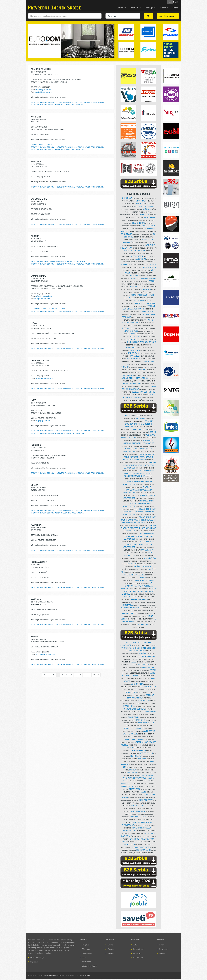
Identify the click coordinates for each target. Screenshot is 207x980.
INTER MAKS (128, 706)
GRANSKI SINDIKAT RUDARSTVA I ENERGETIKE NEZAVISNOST (140, 465)
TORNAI (152, 281)
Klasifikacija (138, 957)
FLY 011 (153, 670)
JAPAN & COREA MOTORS (135, 251)
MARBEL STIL (143, 701)
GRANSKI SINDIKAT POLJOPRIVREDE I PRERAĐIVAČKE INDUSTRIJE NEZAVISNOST (139, 457)
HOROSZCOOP (149, 687)
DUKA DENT (130, 844)
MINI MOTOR (148, 312)
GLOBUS (35, 236)
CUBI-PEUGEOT (146, 800)
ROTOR (153, 264)
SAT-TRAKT (140, 720)
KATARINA (36, 525)
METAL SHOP (149, 217)
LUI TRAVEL (140, 418)
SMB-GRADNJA (149, 226)
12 (89, 674)
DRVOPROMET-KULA (139, 599)
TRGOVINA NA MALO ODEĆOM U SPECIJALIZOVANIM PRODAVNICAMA (58, 105)
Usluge (120, 8)
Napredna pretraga (168, 16)
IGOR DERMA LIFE (40, 360)
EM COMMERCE (136, 256)
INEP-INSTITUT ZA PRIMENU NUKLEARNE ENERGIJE (139, 591)
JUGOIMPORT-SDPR (141, 847)
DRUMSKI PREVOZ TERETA (41, 145)
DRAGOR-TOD (148, 667)
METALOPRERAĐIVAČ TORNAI (143, 278)
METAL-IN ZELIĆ (134, 359)
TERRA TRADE (140, 201)
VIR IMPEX (128, 597)
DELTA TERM (140, 300)
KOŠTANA (36, 599)
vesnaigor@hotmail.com (45, 378)
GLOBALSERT (131, 348)
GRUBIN (142, 577)
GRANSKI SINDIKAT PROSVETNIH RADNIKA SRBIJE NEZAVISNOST (139, 528)
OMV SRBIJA (127, 198)
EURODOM (142, 370)
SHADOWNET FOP (146, 723)
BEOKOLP (126, 328)
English (176, 2)
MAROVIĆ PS (140, 259)
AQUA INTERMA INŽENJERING (135, 378)
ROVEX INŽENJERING (144, 580)
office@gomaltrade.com (45, 296)
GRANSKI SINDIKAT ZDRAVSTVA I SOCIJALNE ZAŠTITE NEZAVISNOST (139, 536)
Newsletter (86, 962)
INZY (33, 400)
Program (111, 949)
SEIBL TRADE (126, 234)
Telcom (163, 8)
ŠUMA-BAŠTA (147, 550)
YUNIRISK (142, 759)
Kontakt (162, 953)
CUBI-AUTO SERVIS (138, 817)
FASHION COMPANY (41, 69)
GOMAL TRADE (38, 276)
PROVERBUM (143, 665)
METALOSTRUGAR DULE (134, 728)
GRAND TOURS (138, 223)
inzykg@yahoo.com (43, 421)
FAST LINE (36, 117)
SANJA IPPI (135, 336)
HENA (34, 323)
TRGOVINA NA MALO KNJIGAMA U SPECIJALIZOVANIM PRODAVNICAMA (58, 261)
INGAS (128, 416)
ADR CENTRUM (146, 753)
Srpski (170, 2)
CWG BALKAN (128, 375)
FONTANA (36, 161)
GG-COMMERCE (39, 199)
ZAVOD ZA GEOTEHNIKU (134, 739)
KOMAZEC (135, 356)
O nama (162, 945)
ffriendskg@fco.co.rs (43, 90)
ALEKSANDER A (150, 267)
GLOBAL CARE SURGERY (135, 709)
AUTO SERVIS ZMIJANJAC (132, 608)
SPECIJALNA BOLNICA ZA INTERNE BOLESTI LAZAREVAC (138, 424)
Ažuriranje (86, 949)
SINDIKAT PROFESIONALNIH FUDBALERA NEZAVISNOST (137, 490)
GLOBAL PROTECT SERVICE (143, 392)
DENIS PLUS (144, 215)
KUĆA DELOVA (150, 558)
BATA (131, 748)
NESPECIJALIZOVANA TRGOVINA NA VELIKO (48, 309)
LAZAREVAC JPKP (139, 429)
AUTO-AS (146, 209)
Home (175, 8)
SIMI (125, 767)
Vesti (84, 957)
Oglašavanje (87, 953)
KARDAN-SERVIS (129, 613)
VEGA (133, 662)
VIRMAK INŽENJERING (132, 384)
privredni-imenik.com (52, 975)
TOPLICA (125, 367)
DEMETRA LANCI (144, 850)
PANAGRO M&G (148, 656)
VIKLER (124, 264)
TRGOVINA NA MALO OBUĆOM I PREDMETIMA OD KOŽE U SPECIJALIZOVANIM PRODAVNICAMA (67, 102)
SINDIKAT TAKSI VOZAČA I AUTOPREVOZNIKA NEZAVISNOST (138, 503)
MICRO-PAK (143, 624)
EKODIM (152, 432)
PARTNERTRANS (139, 750)
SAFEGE (133, 334)
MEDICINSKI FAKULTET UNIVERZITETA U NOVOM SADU (139, 778)
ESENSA (133, 770)
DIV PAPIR (133, 287)
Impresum (34, 962)
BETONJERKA (131, 692)
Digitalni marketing (90, 966)
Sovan (87, 975)
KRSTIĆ (35, 637)
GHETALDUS (134, 789)
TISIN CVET (133, 276)
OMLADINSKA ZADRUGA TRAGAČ (142, 342)
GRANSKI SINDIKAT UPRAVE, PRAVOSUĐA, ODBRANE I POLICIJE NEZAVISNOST (140, 473)
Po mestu (137, 953)
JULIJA (35, 485)
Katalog (111, 953)
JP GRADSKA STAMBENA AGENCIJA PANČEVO (137, 586)
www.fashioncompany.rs (43, 92)
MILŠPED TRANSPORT (143, 566)
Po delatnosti (139, 949)
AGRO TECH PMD (149, 712)
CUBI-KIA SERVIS (138, 806)
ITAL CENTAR (133, 353)
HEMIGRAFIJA (136, 756)
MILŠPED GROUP (129, 564)
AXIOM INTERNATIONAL (145, 303)
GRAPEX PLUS (134, 339)
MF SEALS (136, 350)
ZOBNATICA (146, 289)
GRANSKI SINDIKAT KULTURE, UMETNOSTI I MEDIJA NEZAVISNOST (139, 544)
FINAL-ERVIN (134, 717)
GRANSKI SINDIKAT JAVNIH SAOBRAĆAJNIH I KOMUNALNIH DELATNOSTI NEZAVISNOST (139, 520)
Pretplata (85, 945)
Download (163, 949)
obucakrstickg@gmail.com (46, 654)
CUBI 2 (143, 792)
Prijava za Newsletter (157, 2)
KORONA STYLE (39, 562)
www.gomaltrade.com (42, 299)
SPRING (124, 783)
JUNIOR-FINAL (138, 684)
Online (110, 945)
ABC (135, 945)
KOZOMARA (127, 605)
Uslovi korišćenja (37, 958)
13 (94, 674)
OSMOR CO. (140, 204)
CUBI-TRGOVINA (138, 811)
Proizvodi (134, 8)
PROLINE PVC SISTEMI (145, 206)
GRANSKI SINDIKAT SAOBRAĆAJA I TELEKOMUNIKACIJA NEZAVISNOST (139, 512)
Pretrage (149, 8)
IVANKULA (36, 445)
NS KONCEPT (132, 773)
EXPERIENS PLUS (131, 331)
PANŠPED (143, 653)
